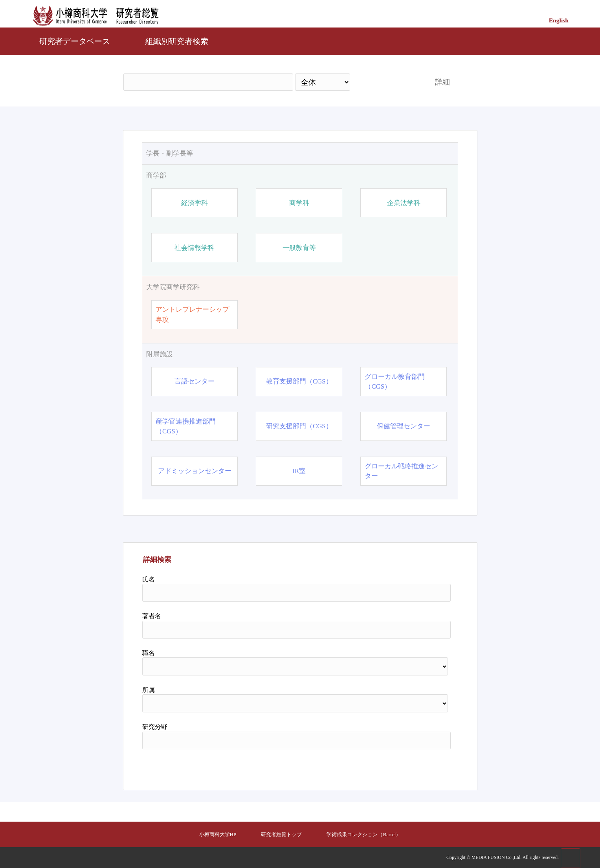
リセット (430, 767)
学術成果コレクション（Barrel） (364, 834)
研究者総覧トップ (281, 834)
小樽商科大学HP (218, 834)
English (559, 20)
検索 (385, 82)
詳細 (442, 82)
